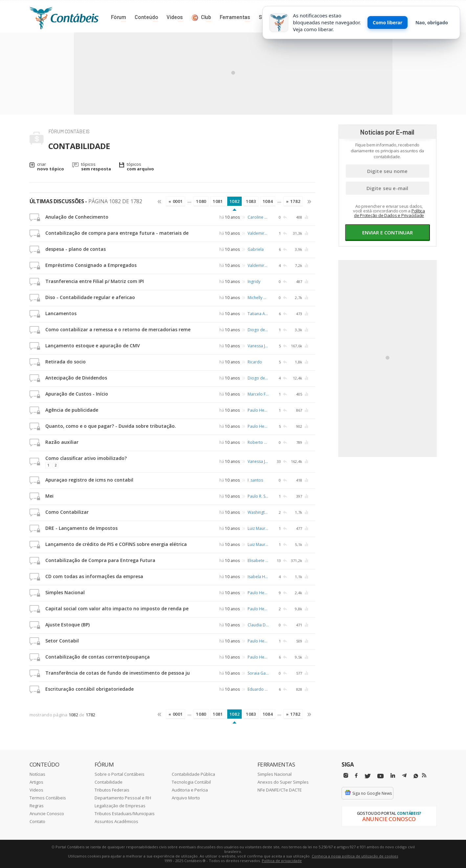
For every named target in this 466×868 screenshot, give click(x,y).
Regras (37, 806)
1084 (268, 201)
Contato (37, 821)
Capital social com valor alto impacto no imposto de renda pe (117, 608)
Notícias (37, 774)
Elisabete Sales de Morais (258, 561)
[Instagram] (346, 776)
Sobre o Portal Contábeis (120, 774)
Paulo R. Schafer (258, 496)
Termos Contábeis (48, 798)
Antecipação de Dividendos (76, 378)
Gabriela (256, 249)
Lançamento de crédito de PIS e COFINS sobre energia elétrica (116, 544)
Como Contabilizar (67, 512)
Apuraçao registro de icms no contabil (89, 480)
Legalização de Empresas (120, 806)
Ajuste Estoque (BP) (67, 625)
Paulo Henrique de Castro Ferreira (258, 410)
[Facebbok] (356, 776)
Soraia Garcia (258, 673)
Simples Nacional (65, 592)
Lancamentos (61, 313)
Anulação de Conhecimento (77, 217)
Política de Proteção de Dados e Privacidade (389, 213)
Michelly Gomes (258, 298)
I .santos (255, 480)
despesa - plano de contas (76, 249)
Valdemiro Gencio (258, 233)
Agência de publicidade (72, 410)
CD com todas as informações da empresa (94, 576)
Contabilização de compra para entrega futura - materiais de (117, 233)
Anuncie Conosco (47, 814)
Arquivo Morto (186, 798)
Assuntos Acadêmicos (116, 821)
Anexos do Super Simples (283, 782)
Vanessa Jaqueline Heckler (258, 346)
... (189, 201)
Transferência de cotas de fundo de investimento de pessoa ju (118, 673)
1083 (251, 201)
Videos (36, 790)
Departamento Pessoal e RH (123, 798)
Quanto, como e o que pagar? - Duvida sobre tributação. (111, 426)
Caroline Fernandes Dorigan (258, 217)
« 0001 (176, 201)
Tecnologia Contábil (191, 782)
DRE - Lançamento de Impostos (81, 528)
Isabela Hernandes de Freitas (258, 577)
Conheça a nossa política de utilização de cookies (355, 856)
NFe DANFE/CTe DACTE (280, 790)
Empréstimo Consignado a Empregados (91, 265)
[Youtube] (380, 776)
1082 (235, 201)
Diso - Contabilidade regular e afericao (90, 297)
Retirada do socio (66, 362)
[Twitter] (367, 776)
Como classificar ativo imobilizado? (86, 458)
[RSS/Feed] (424, 775)
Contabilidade (109, 782)
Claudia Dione (258, 625)
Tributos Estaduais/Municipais (125, 814)
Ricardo (255, 362)
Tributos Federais (112, 790)
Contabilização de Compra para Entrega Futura (100, 560)
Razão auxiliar (62, 442)
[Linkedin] (393, 776)
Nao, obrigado (432, 22)
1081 (218, 201)
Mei (49, 496)
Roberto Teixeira (258, 442)
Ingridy (254, 282)
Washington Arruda (258, 512)
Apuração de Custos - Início (77, 394)
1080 (201, 201)
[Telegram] (404, 776)
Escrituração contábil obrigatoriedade (89, 689)
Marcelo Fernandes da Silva (258, 394)
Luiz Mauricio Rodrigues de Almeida (258, 528)
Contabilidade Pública (193, 774)
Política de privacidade (282, 861)
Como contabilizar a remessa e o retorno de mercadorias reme (118, 329)
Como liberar (388, 22)
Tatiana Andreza (258, 314)
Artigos (36, 782)
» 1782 (293, 201)
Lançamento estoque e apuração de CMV (93, 346)
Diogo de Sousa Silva (258, 330)
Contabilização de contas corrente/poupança (98, 657)
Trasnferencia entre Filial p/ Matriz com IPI (95, 281)
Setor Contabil (62, 641)
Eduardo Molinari (258, 689)
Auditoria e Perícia (190, 790)
